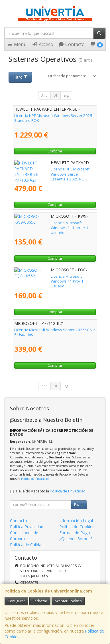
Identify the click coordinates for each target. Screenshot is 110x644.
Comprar (55, 151)
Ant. (44, 95)
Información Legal (76, 521)
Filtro (21, 77)
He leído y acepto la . (51, 491)
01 (56, 95)
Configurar (16, 601)
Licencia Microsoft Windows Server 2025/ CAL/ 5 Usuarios (55, 332)
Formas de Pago (75, 533)
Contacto (72, 44)
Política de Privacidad (35, 479)
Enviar (79, 505)
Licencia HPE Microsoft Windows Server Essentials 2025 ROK (48, 171)
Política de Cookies (77, 527)
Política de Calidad (27, 545)
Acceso (43, 44)
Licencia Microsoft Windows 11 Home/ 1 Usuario (49, 225)
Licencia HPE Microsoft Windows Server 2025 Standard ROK (53, 118)
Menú (17, 44)
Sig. (66, 95)
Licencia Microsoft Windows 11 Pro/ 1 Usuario (54, 276)
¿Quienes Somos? (76, 539)
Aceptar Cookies (68, 601)
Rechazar (40, 601)
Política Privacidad (27, 527)
